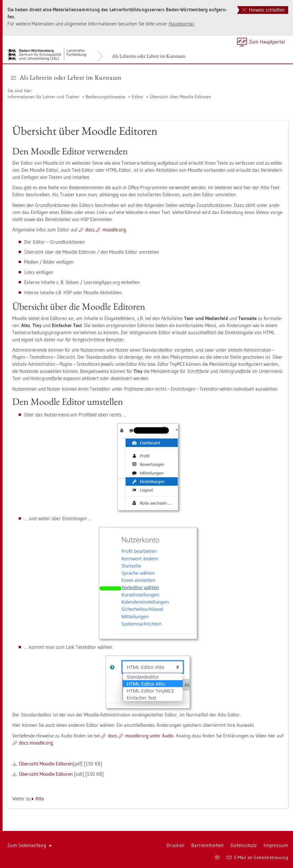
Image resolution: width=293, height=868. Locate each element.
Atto (40, 799)
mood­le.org (114, 230)
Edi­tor (137, 97)
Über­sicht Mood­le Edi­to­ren (46, 764)
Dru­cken (175, 845)
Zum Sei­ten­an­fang (30, 845)
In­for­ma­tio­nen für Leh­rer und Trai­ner (43, 97)
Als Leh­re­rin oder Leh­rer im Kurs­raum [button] (66, 77)
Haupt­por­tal (181, 24)
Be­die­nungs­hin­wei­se (105, 97)
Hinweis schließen (263, 10)
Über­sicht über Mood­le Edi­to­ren (180, 97)
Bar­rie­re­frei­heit (207, 845)
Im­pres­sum (276, 845)
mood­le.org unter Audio (149, 736)
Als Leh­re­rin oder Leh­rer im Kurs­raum (149, 56)
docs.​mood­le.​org (36, 743)
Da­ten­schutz (244, 845)
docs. (90, 230)
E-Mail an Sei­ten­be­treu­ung (257, 857)
